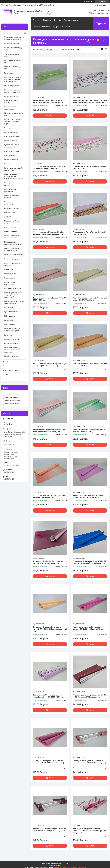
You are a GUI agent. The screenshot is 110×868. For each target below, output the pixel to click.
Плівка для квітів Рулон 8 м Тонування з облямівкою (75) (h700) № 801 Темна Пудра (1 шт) (90, 763)
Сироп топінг (9, 307)
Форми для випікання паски (12, 55)
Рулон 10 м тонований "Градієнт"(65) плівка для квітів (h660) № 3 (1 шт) (49, 496)
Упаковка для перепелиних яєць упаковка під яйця (14, 38)
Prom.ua (65, 863)
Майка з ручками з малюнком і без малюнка (13, 243)
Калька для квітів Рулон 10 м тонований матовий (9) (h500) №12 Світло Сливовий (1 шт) (49, 763)
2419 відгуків (90, 1)
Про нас (57, 20)
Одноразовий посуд (11, 155)
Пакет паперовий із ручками (11, 102)
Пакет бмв (8, 164)
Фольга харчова (10, 227)
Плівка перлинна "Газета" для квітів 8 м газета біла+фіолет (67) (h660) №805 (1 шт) (49, 696)
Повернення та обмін (41, 27)
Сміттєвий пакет (10, 212)
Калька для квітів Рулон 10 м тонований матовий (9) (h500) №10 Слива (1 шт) (48, 562)
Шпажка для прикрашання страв (14, 114)
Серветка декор (10, 274)
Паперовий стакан (11, 132)
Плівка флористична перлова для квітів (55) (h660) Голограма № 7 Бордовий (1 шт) (89, 696)
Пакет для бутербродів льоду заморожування (12, 330)
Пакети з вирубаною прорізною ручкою (11, 249)
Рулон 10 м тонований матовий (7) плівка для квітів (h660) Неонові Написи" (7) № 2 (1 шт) (90, 102)
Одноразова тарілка (11, 151)
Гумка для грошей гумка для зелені (13, 264)
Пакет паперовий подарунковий (10, 108)
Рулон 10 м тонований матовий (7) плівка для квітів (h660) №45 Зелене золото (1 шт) (50, 365)
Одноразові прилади (12, 136)
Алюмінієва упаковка (12, 208)
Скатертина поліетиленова (14, 289)
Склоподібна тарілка (12, 96)
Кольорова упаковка (12, 86)
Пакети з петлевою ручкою (14, 255)
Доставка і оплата (71, 20)
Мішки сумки (9, 270)
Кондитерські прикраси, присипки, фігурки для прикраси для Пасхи (13, 79)
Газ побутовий (9, 73)
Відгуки (56, 27)
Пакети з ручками (11, 231)
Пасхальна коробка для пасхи (13, 61)
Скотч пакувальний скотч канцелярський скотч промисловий (13, 295)
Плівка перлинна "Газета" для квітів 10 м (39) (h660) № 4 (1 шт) (90, 167)
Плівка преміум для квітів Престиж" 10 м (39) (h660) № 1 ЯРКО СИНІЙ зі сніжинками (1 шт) (90, 562)
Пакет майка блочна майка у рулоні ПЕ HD (14, 169)
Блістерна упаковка (11, 160)
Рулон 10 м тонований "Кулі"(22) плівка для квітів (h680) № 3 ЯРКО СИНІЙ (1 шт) (49, 167)
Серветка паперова (11, 278)
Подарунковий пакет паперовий (12, 197)
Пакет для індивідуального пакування (14, 184)
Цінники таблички (11, 320)
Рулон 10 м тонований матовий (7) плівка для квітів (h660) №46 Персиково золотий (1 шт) (90, 365)
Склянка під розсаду (12, 44)
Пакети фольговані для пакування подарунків (13, 91)
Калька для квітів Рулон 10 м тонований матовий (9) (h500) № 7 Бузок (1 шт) (88, 496)
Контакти (66, 27)
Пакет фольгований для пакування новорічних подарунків (13, 350)
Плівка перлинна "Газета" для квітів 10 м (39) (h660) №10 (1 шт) (90, 233)
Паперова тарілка (11, 141)
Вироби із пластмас (11, 344)
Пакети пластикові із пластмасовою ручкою (12, 237)
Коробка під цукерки (12, 356)
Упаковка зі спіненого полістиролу (12, 203)
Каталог (46, 20)
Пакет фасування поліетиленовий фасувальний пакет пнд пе (14, 177)
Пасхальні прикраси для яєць (13, 68)
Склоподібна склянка (12, 128)
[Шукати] (48, 11)
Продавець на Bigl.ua (55, 865)
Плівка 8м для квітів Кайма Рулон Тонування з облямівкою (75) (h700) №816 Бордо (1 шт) (49, 830)
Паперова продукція (12, 259)
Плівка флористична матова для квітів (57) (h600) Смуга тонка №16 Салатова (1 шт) (49, 102)
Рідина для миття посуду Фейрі (13, 49)
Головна (36, 20)
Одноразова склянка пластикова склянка (12, 146)
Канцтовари (9, 335)
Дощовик (8, 217)
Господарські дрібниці (12, 339)
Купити (52, 116)
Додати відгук (102, 5)
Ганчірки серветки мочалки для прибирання (14, 302)
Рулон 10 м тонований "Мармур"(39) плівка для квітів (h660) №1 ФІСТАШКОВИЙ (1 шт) (49, 233)
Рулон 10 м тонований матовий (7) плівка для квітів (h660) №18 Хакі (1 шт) (90, 299)
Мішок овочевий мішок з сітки (13, 222)
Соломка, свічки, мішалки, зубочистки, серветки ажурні (13, 122)
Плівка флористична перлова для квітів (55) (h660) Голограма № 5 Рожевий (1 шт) (49, 431)
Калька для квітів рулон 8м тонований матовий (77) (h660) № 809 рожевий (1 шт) (88, 628)
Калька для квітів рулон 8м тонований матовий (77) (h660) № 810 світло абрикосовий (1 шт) (50, 629)
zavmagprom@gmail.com (12, 465)
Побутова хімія (9, 316)
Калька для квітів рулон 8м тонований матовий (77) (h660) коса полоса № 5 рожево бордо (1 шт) (89, 831)
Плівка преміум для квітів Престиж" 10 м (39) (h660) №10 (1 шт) (49, 299)
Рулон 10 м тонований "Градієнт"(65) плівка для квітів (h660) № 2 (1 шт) (89, 431)
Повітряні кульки (10, 324)
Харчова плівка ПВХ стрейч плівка (11, 283)
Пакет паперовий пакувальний (10, 190)
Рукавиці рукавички (11, 312)
